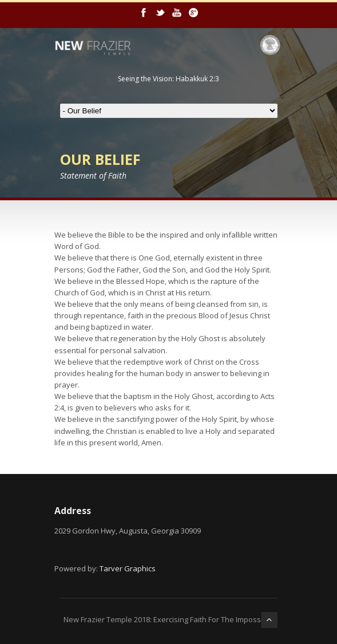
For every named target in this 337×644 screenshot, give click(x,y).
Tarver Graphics (128, 568)
